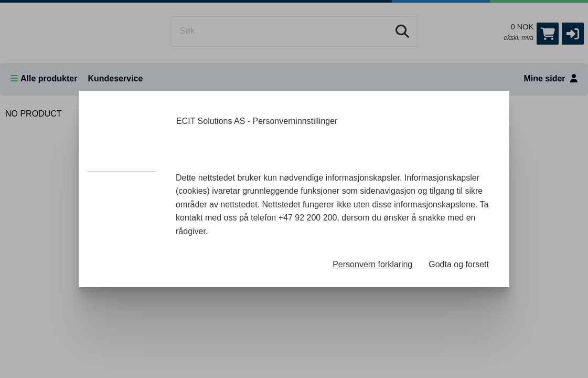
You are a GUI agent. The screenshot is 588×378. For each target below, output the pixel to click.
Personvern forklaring (372, 264)
